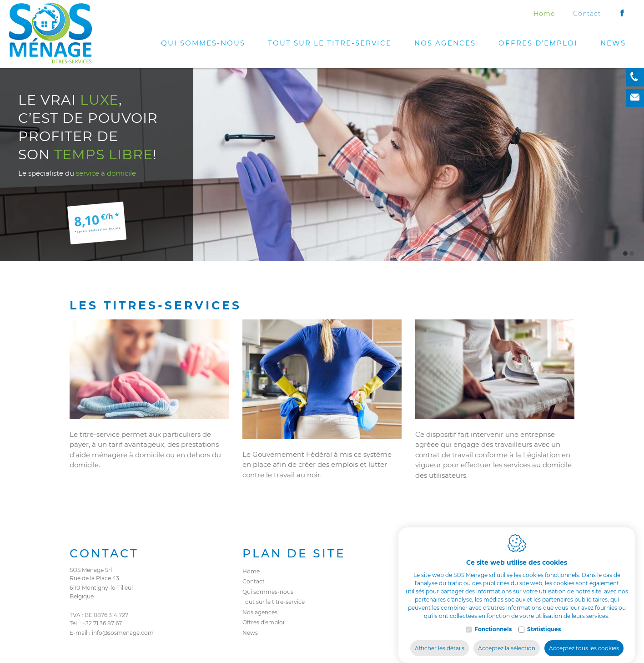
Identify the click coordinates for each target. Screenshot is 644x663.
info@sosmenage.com (123, 633)
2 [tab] (632, 253)
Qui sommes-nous (203, 43)
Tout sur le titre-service (330, 43)
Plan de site (294, 553)
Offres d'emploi (538, 43)
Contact (587, 14)
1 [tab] (625, 253)
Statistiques (544, 620)
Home (544, 14)
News (613, 43)
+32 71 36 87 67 (102, 623)
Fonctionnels (493, 620)
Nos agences (445, 43)
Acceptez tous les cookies (584, 639)
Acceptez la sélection (507, 639)
